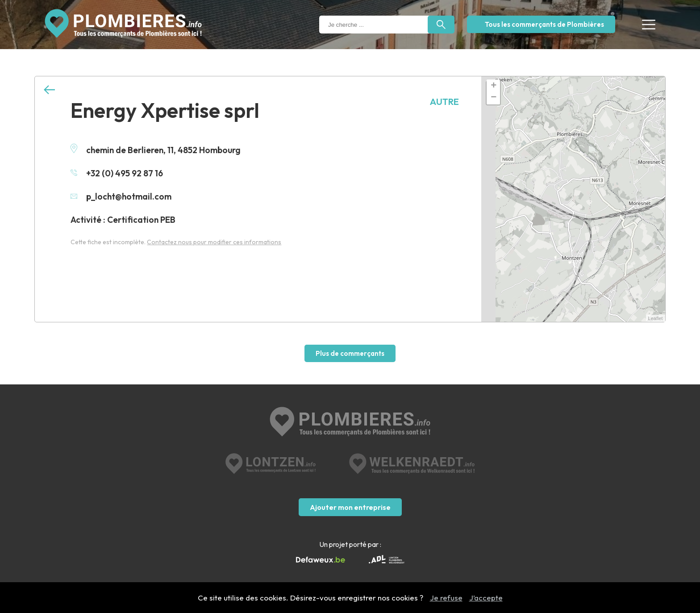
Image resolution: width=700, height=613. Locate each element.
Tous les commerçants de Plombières (544, 24)
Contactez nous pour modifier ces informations (214, 242)
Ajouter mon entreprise (350, 507)
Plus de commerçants (350, 353)
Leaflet (656, 318)
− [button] (494, 98)
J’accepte (486, 598)
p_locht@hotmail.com (121, 196)
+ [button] (494, 86)
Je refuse (446, 598)
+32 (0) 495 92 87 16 (117, 173)
